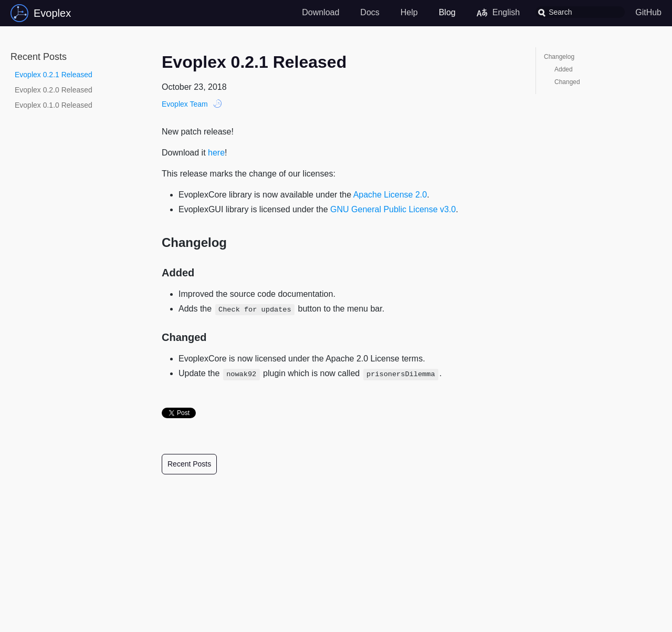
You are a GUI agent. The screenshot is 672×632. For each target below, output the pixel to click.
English (498, 13)
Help (409, 12)
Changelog (559, 57)
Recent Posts (189, 464)
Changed (567, 82)
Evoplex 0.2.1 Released (54, 75)
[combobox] (580, 12)
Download (321, 12)
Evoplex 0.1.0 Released (54, 105)
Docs (370, 12)
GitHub (648, 12)
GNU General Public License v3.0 (393, 209)
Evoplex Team (185, 104)
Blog (447, 12)
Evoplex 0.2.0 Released (54, 90)
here (216, 153)
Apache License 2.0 (390, 195)
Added (564, 69)
